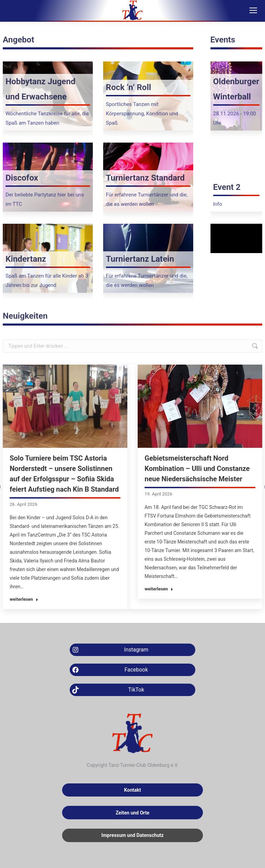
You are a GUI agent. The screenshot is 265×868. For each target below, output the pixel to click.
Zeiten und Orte (132, 813)
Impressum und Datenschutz (132, 835)
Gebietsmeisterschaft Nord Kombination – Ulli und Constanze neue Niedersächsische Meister (197, 469)
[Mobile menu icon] (253, 10)
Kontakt (133, 790)
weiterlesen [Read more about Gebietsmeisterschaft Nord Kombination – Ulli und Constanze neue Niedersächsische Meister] (159, 589)
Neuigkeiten (25, 316)
